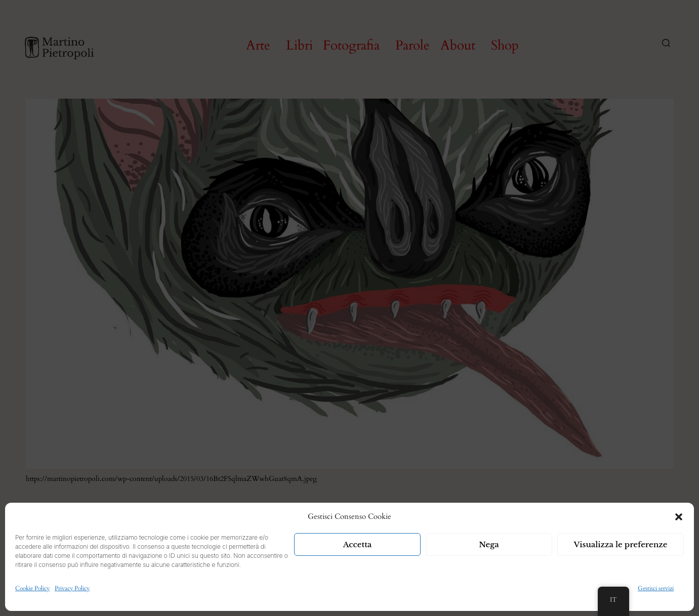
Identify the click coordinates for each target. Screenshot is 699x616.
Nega (489, 544)
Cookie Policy (32, 588)
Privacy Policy (72, 588)
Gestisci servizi (656, 588)
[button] (679, 517)
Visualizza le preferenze (621, 544)
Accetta (358, 544)
